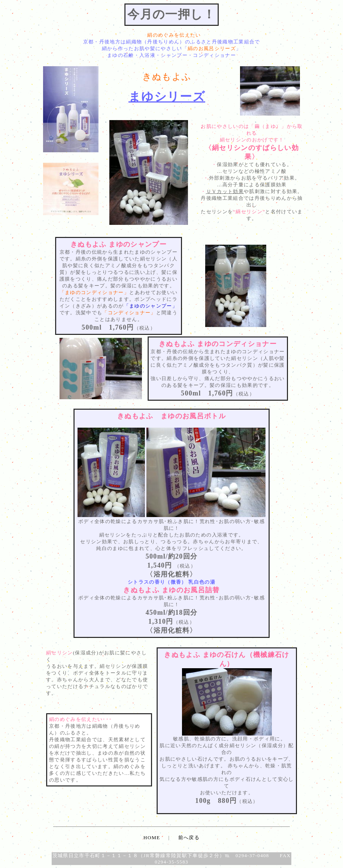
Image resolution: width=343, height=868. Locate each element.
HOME (152, 838)
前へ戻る (189, 838)
